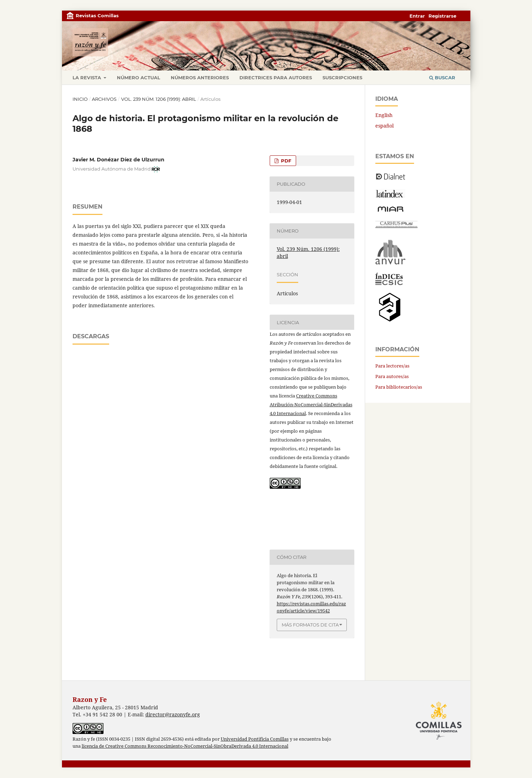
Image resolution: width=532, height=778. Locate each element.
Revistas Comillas (97, 16)
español (384, 126)
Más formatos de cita (310, 625)
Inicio (80, 99)
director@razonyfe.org (173, 714)
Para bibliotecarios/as (399, 387)
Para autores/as (392, 376)
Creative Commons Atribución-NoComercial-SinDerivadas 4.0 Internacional (311, 405)
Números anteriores (200, 78)
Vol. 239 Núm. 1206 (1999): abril (159, 99)
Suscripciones (342, 78)
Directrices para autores (276, 78)
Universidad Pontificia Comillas (255, 739)
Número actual (139, 78)
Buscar (442, 78)
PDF (285, 161)
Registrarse (442, 16)
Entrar (417, 16)
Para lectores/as (392, 366)
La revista (87, 78)
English (384, 115)
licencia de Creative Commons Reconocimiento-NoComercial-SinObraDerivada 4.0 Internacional (185, 746)
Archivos (104, 99)
